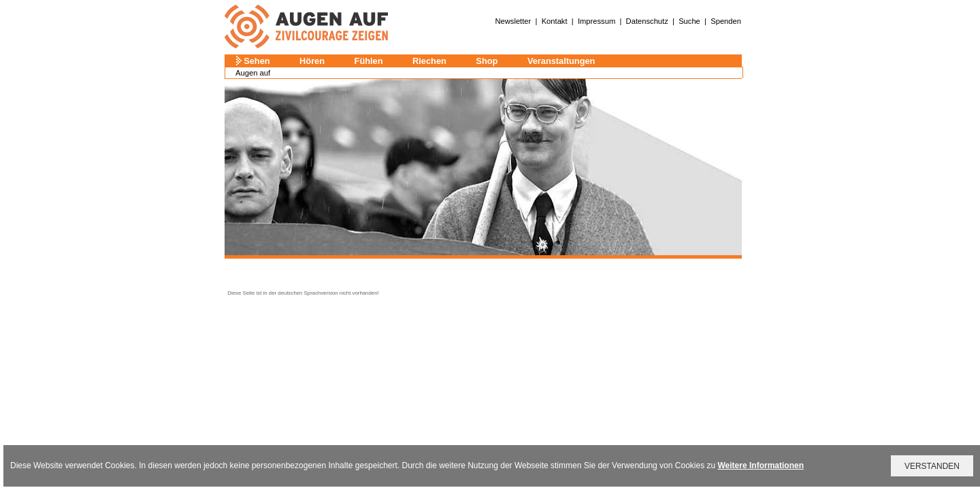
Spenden (726, 21)
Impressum (597, 21)
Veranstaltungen (561, 61)
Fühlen (369, 61)
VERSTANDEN (932, 466)
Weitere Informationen (761, 465)
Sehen (257, 61)
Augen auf (253, 73)
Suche (689, 21)
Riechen (429, 61)
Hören (312, 61)
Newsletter (513, 21)
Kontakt (555, 21)
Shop (487, 61)
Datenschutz (647, 21)
